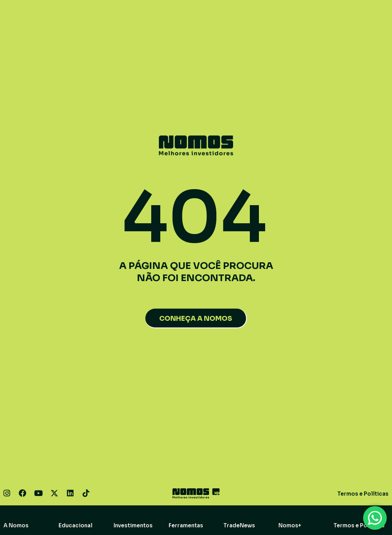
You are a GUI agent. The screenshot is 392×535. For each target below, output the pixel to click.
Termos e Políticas (363, 494)
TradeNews (239, 525)
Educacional (75, 525)
